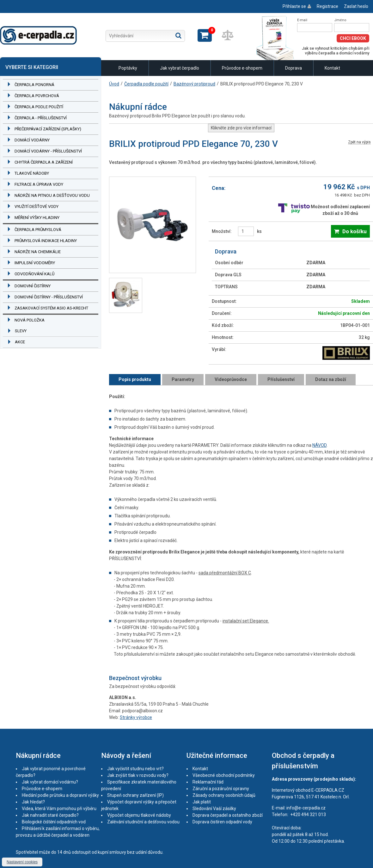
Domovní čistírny (33, 286)
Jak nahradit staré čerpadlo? (50, 815)
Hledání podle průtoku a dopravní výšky (60, 795)
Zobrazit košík (205, 35)
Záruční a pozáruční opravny (221, 789)
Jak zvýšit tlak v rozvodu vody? (138, 775)
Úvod (114, 84)
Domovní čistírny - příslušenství (49, 297)
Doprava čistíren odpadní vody (222, 822)
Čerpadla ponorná (34, 85)
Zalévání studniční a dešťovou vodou (143, 822)
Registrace (327, 6)
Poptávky (128, 68)
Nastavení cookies (22, 862)
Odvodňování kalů (34, 274)
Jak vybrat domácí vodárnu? (50, 782)
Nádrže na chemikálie (38, 252)
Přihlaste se (294, 6)
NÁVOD (319, 445)
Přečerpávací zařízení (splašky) (48, 129)
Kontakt (332, 68)
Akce (20, 342)
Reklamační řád (208, 782)
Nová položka (30, 320)
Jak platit (202, 802)
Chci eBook (353, 38)
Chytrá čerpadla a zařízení (44, 162)
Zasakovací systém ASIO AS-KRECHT (51, 308)
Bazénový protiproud (194, 84)
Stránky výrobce (136, 717)
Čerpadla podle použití (39, 107)
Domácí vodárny (32, 140)
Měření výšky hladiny (37, 218)
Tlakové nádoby (32, 173)
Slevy (21, 331)
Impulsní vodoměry (35, 263)
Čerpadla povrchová (37, 96)
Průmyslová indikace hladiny (46, 241)
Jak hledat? (33, 802)
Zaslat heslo (356, 6)
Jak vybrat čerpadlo (180, 68)
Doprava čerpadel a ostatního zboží (228, 815)
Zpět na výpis (359, 142)
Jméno (340, 20)
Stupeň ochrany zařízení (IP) (135, 795)
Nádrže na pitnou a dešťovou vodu (52, 195)
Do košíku (355, 231)
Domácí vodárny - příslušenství (48, 151)
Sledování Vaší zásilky (214, 809)
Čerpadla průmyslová (38, 230)
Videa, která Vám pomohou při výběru (59, 809)
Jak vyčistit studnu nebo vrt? (135, 769)
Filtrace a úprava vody (39, 184)
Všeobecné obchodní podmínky (224, 775)
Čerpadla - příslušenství (41, 118)
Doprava (294, 68)
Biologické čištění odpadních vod (54, 822)
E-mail (302, 20)
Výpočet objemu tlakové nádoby (139, 815)
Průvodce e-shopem (242, 68)
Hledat (178, 35)
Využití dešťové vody (37, 206)
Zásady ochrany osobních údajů (224, 795)
